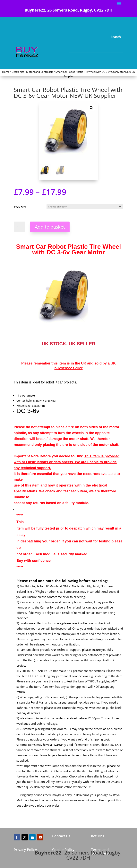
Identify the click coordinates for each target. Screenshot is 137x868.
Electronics (18, 72)
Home (6, 72)
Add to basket (50, 227)
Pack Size (20, 207)
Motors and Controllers (40, 72)
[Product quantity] (20, 227)
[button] (91, 108)
